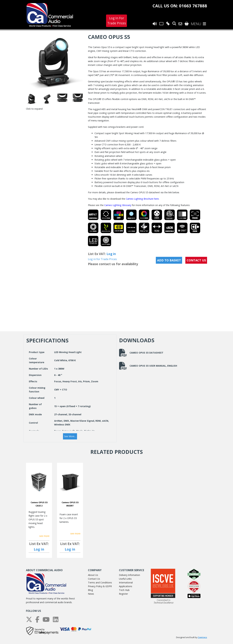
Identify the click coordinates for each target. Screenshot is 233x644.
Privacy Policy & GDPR (100, 586)
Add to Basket (169, 260)
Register (123, 594)
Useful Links (125, 579)
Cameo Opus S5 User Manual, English (148, 366)
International (126, 582)
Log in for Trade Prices (102, 259)
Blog (90, 590)
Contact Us (94, 579)
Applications (126, 586)
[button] (70, 436)
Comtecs (202, 637)
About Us (93, 575)
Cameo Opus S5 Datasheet (141, 353)
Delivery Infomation (129, 575)
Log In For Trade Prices (117, 21)
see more (44, 536)
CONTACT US (196, 260)
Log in (111, 254)
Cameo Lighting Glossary (118, 205)
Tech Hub (124, 590)
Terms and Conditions (100, 582)
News (91, 594)
